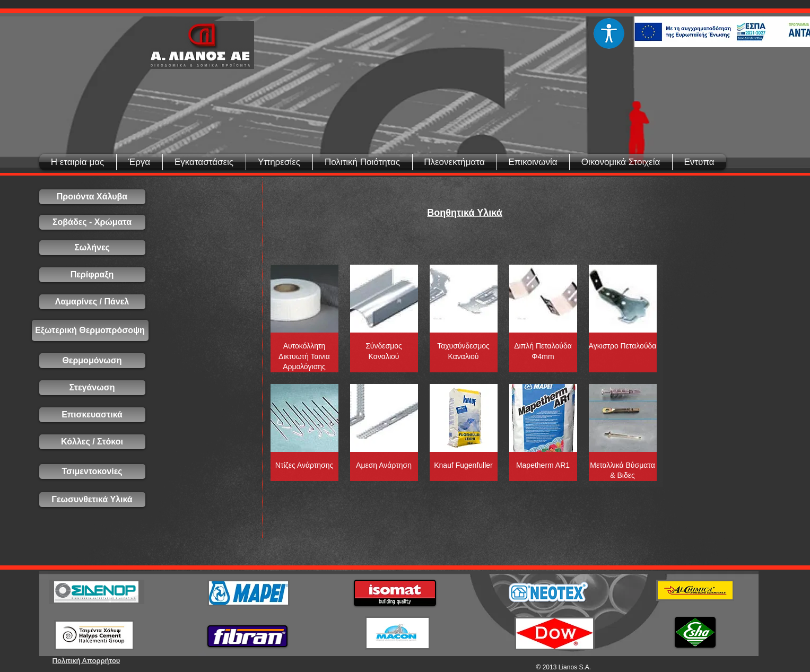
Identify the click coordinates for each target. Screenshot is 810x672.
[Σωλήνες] (92, 248)
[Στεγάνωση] (92, 388)
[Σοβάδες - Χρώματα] (92, 222)
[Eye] (609, 33)
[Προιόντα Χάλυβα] (92, 197)
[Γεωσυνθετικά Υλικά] (92, 500)
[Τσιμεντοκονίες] (92, 472)
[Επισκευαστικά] (92, 415)
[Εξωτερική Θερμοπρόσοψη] (90, 330)
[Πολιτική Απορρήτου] (86, 661)
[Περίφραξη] (92, 275)
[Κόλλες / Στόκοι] (92, 442)
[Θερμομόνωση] (92, 361)
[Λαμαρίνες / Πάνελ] (92, 302)
